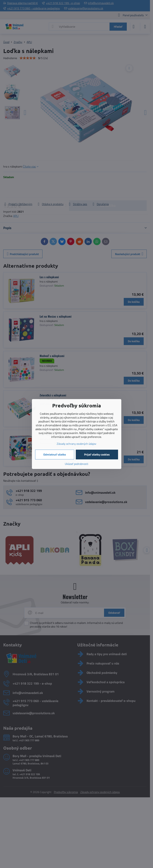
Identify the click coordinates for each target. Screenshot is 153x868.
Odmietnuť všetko (55, 454)
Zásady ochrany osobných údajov (76, 444)
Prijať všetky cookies (97, 454)
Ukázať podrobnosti (76, 464)
